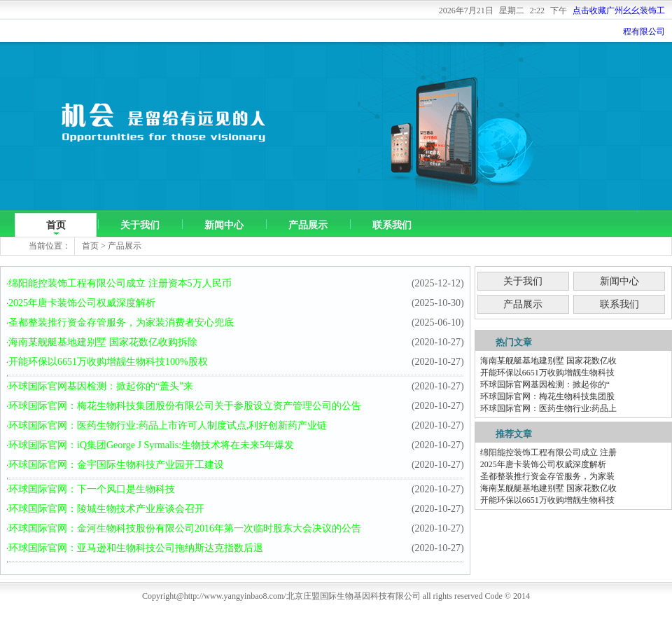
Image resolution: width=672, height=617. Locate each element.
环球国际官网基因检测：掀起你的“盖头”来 (101, 386)
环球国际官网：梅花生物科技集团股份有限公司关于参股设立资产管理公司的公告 (185, 406)
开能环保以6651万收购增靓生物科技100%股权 (108, 362)
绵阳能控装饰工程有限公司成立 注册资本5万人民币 (120, 283)
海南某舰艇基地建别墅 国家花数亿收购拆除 (103, 342)
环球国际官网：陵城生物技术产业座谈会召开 (106, 509)
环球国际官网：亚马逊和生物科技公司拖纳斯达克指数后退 (136, 548)
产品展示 (308, 225)
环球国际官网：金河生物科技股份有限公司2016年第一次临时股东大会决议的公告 (185, 528)
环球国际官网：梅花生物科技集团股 (547, 396)
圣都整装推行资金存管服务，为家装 (547, 476)
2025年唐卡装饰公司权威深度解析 (82, 303)
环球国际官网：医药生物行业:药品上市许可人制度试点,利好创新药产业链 (168, 425)
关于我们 (140, 225)
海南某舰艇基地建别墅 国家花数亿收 (548, 361)
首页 (56, 225)
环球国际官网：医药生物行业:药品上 (548, 408)
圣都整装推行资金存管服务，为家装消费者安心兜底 (121, 323)
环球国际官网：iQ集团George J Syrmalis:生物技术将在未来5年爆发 (151, 445)
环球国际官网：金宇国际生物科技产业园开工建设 (116, 465)
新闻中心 (224, 225)
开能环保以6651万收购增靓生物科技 (547, 373)
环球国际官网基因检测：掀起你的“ (545, 384)
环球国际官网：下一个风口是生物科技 (92, 489)
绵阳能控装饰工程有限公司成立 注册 (548, 452)
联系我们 (392, 225)
